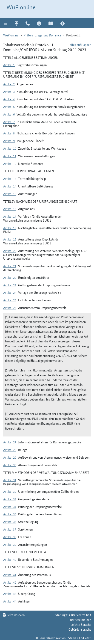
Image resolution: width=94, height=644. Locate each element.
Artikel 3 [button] (9, 92)
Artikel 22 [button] (10, 277)
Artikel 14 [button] (10, 186)
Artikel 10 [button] (10, 148)
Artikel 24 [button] (10, 292)
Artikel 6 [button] (9, 114)
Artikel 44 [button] (10, 601)
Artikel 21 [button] (10, 266)
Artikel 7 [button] (9, 122)
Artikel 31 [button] (10, 480)
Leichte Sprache (81, 624)
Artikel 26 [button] (10, 308)
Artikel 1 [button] (9, 65)
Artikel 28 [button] (10, 450)
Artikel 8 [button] (9, 133)
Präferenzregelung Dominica (42, 35)
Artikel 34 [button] (10, 507)
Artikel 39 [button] (10, 544)
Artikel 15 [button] (10, 194)
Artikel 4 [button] (9, 99)
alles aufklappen (81, 45)
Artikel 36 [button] (10, 522)
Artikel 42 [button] (10, 582)
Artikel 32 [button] (10, 491)
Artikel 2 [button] (9, 84)
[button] (6, 23)
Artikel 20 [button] (10, 251)
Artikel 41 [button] (10, 575)
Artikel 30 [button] (10, 465)
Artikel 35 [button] (10, 514)
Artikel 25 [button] (10, 300)
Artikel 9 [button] (9, 141)
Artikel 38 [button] (10, 537)
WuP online (21, 7)
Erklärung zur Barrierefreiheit (72, 615)
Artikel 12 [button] (10, 163)
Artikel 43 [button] (10, 594)
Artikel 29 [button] (10, 457)
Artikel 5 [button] (9, 107)
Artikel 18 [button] (10, 228)
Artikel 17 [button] (10, 216)
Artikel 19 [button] (10, 239)
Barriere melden (81, 620)
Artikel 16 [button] (10, 209)
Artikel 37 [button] (10, 529)
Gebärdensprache (80, 629)
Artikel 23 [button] (10, 285)
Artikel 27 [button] (10, 442)
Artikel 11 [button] (10, 156)
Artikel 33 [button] (10, 499)
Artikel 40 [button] (10, 559)
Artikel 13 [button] (10, 178)
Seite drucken (14, 615)
